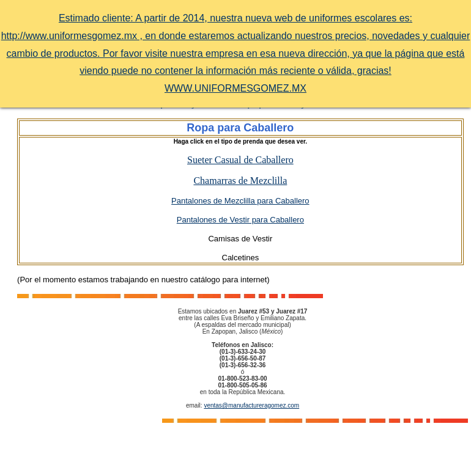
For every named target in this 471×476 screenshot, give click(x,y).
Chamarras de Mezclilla (240, 181)
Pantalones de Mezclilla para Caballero (240, 201)
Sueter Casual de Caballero (240, 160)
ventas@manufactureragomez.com (251, 405)
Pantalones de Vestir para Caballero (240, 220)
